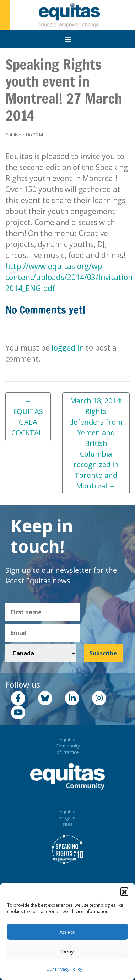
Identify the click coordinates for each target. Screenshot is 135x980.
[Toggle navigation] (68, 39)
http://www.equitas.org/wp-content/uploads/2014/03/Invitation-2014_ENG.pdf (70, 277)
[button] (124, 891)
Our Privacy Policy (64, 969)
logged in (68, 348)
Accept (68, 932)
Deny (67, 951)
